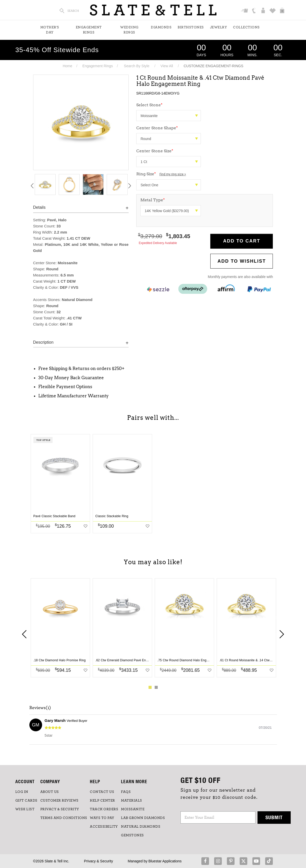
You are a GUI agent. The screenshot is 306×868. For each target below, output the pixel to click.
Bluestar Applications (165, 861)
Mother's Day (50, 30)
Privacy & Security (99, 861)
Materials (132, 801)
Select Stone (149, 105)
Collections (246, 27)
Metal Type (153, 200)
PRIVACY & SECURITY (60, 809)
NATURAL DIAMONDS (141, 827)
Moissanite (133, 809)
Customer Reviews (59, 801)
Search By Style (137, 66)
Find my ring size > (173, 174)
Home (68, 66)
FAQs (126, 792)
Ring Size (161, 174)
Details (39, 207)
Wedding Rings (129, 30)
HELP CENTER (102, 801)
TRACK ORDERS (104, 809)
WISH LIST (25, 809)
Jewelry (219, 27)
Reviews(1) (40, 708)
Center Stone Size (155, 151)
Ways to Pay (102, 818)
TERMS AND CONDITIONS (64, 818)
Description (43, 342)
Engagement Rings (89, 30)
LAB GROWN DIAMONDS (143, 818)
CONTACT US (102, 792)
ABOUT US (50, 792)
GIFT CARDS (26, 801)
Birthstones (191, 27)
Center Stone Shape (157, 128)
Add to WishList (242, 261)
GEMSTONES (132, 835)
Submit (274, 817)
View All (167, 66)
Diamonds (161, 27)
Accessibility (104, 827)
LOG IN (22, 792)
